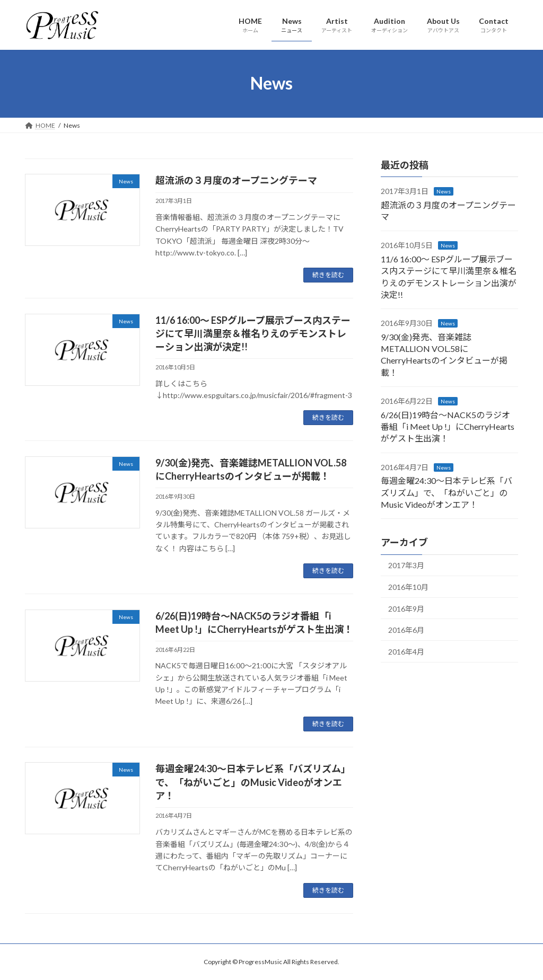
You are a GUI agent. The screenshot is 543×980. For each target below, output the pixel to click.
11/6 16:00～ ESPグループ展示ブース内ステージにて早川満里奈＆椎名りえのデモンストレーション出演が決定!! (253, 333)
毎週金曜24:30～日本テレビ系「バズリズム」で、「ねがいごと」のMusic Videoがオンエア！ (253, 782)
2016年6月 (406, 630)
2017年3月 (406, 565)
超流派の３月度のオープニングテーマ (236, 180)
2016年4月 (406, 651)
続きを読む (328, 275)
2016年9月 (406, 608)
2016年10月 (408, 587)
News (444, 191)
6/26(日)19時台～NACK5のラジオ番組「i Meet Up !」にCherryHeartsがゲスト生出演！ (448, 426)
